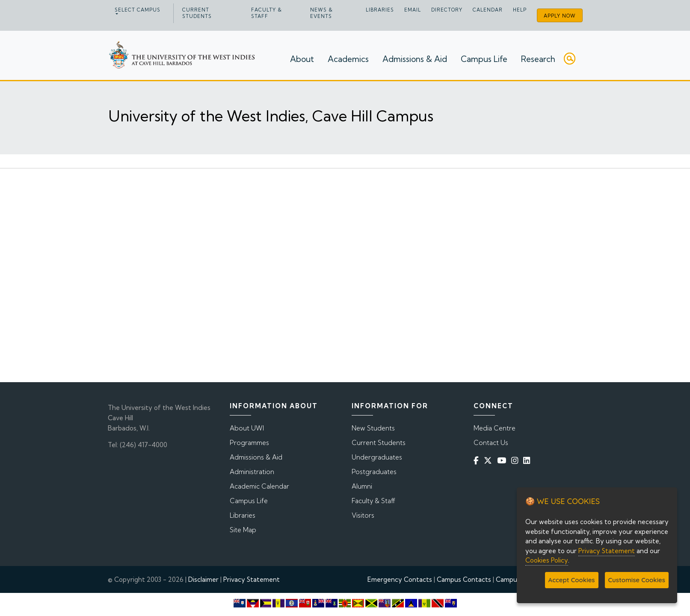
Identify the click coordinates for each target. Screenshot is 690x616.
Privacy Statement (252, 579)
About (302, 59)
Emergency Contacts (400, 579)
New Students (373, 428)
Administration (252, 472)
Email (413, 10)
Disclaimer (203, 579)
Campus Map (515, 579)
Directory (447, 10)
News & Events (321, 13)
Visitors (363, 515)
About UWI (247, 428)
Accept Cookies (572, 580)
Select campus (138, 10)
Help (520, 10)
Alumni (362, 486)
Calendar (488, 10)
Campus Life (484, 59)
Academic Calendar (259, 486)
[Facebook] (478, 461)
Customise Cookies (637, 580)
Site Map (243, 530)
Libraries (380, 10)
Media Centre (495, 428)
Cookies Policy (547, 560)
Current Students (197, 13)
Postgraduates (374, 472)
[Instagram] (516, 461)
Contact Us (491, 443)
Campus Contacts (464, 579)
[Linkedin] (528, 461)
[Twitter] (490, 461)
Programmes (249, 443)
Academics (348, 59)
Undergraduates (377, 457)
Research (538, 59)
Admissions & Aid (415, 59)
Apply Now (560, 16)
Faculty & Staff (267, 13)
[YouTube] (503, 461)
